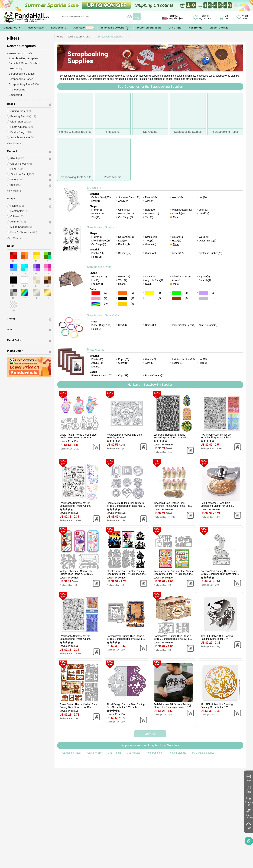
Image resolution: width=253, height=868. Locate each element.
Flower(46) (97, 237)
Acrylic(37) (178, 253)
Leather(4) (178, 363)
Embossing (15, 95)
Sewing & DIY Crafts (78, 37)
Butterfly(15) (179, 213)
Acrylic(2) (123, 201)
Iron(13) (203, 359)
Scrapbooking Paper (100, 267)
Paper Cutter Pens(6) (184, 325)
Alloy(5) (149, 363)
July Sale (84, 28)
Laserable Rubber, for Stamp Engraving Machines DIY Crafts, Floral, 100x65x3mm (171, 436)
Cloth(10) (123, 363)
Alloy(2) (149, 201)
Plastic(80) (97, 359)
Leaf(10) (123, 241)
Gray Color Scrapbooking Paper (203, 299)
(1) (132, 298)
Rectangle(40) (126, 237)
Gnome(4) (151, 244)
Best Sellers (59, 28)
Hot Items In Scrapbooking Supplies (150, 385)
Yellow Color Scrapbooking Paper (150, 293)
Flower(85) (97, 210)
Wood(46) (150, 359)
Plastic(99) (151, 197)
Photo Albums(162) (102, 375)
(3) (159, 293)
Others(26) (151, 237)
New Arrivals (36, 28)
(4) (106, 298)
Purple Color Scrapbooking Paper (203, 293)
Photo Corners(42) (155, 375)
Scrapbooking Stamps (101, 227)
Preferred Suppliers (149, 28)
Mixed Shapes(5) (181, 276)
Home (60, 37)
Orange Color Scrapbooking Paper (123, 293)
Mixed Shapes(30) (182, 210)
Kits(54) (122, 325)
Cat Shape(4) (99, 244)
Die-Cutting (94, 188)
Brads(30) (150, 325)
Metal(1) (96, 367)
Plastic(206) (98, 253)
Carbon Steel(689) (101, 197)
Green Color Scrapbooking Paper (177, 293)
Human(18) (98, 213)
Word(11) (204, 213)
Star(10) (96, 217)
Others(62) (124, 210)
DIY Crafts (175, 28)
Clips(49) (123, 375)
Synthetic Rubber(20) (210, 253)
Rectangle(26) (99, 276)
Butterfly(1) (205, 280)
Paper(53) (124, 359)
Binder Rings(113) (101, 325)
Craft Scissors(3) (208, 325)
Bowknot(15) (152, 213)
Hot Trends (195, 28)
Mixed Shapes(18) (101, 241)
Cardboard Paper (72, 753)
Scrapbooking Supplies (110, 37)
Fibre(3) (203, 363)
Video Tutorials (219, 28)
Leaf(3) (95, 280)
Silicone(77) (125, 253)
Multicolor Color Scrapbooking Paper (96, 304)
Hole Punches (154, 753)
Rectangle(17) (126, 213)
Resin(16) (97, 257)
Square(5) (204, 276)
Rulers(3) (96, 329)
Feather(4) (124, 244)
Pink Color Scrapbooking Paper (96, 299)
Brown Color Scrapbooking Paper (177, 299)
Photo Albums (96, 350)
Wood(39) (177, 197)
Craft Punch (114, 753)
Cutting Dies (134, 753)
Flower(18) (124, 276)
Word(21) (204, 237)
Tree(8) (149, 241)
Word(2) (123, 280)
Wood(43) (150, 253)
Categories (10, 28)
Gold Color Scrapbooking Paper (123, 304)
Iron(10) (203, 197)
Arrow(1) (177, 280)
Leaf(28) (203, 210)
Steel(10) (96, 201)
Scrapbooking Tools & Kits (103, 315)
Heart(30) (150, 210)
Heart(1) (123, 284)
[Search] (111, 17)
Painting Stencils (177, 753)
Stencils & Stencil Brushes (24, 63)
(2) (106, 293)
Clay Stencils (94, 753)
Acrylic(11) (97, 363)
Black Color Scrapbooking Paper (123, 299)
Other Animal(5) (207, 241)
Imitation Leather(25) (183, 359)
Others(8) (150, 276)
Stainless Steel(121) (129, 197)
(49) (106, 304)
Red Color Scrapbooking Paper (96, 293)
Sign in (205, 17)
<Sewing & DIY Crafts (20, 53)
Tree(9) (149, 217)
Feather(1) (97, 284)
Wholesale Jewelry (115, 28)
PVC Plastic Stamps (203, 753)
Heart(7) (176, 241)
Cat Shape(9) (126, 217)
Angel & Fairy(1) (154, 280)
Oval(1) (149, 284)
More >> (150, 734)
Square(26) (178, 237)
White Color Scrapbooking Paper (150, 299)
